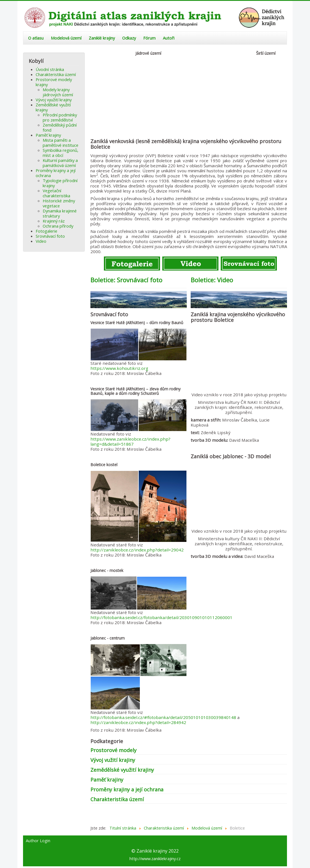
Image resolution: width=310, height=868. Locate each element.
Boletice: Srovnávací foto (126, 280)
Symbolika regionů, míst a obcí (61, 153)
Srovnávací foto (50, 236)
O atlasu (36, 38)
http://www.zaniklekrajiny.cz (155, 858)
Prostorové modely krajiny (54, 82)
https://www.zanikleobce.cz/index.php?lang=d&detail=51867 (130, 441)
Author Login (38, 841)
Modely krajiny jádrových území (58, 92)
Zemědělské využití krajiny (53, 107)
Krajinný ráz (54, 221)
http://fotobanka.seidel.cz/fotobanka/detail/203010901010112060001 (161, 617)
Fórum (149, 38)
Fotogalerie (46, 231)
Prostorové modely (113, 750)
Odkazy (129, 38)
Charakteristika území (56, 74)
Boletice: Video (212, 280)
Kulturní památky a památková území (60, 163)
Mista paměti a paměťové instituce (61, 143)
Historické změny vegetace (59, 203)
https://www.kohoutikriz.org (119, 368)
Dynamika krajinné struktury (60, 213)
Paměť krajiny (48, 135)
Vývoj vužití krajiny (113, 760)
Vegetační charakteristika (56, 193)
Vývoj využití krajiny (54, 100)
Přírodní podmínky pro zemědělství (60, 117)
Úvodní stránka (50, 69)
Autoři (169, 38)
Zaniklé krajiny (102, 38)
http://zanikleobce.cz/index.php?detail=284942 (138, 722)
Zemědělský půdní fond (60, 127)
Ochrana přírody (58, 226)
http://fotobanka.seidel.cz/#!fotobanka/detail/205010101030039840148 (163, 717)
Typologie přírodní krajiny (60, 183)
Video (41, 241)
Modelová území (66, 38)
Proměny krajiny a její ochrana (56, 173)
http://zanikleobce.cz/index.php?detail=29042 (137, 550)
